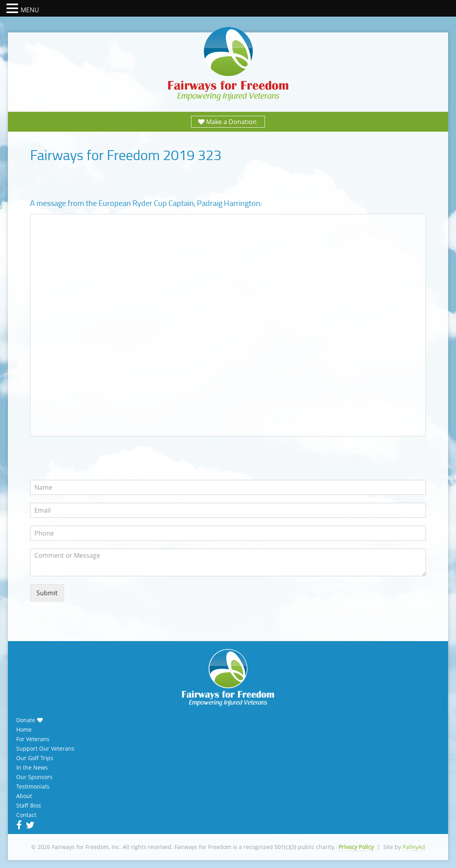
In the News (32, 768)
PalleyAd (414, 847)
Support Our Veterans (45, 749)
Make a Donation (231, 122)
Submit (47, 593)
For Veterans (33, 739)
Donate (26, 720)
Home (24, 730)
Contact (26, 815)
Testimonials (33, 787)
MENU (30, 10)
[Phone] (228, 533)
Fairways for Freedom (228, 64)
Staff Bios (29, 806)
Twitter (29, 825)
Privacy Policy (356, 847)
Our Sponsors (34, 777)
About (24, 796)
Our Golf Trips (35, 758)
